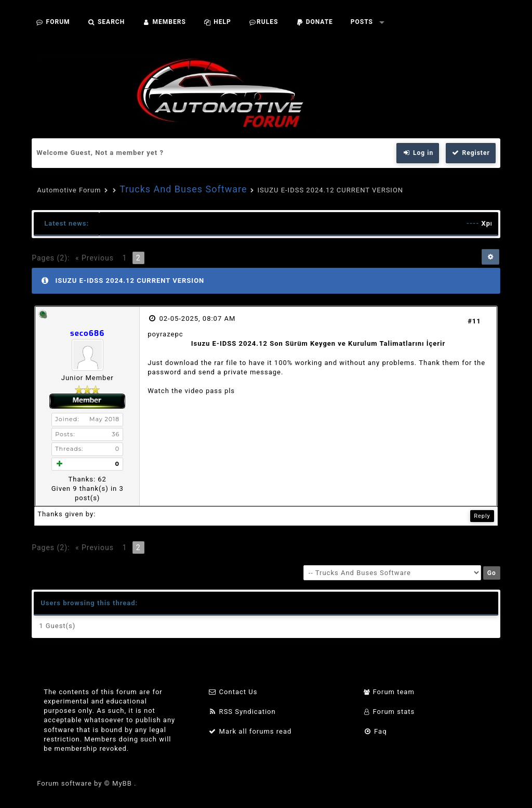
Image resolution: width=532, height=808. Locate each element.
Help (217, 22)
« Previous (95, 258)
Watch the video (175, 391)
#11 (474, 321)
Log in (418, 153)
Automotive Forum (69, 190)
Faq (375, 731)
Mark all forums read (250, 731)
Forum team (389, 692)
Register (471, 153)
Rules (264, 22)
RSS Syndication (242, 712)
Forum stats (389, 712)
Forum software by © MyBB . (87, 783)
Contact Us (233, 692)
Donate (314, 22)
